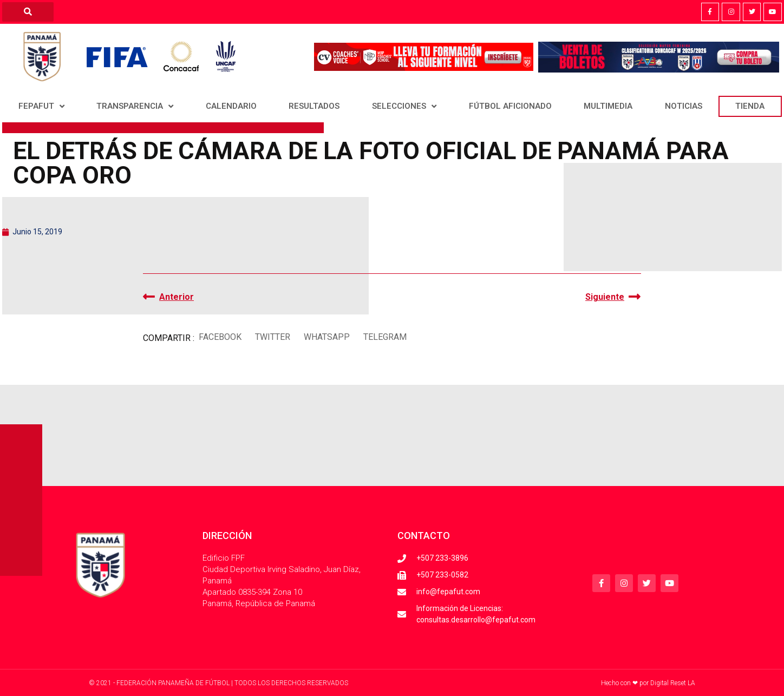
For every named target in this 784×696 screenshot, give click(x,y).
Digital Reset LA (673, 683)
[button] (220, 337)
